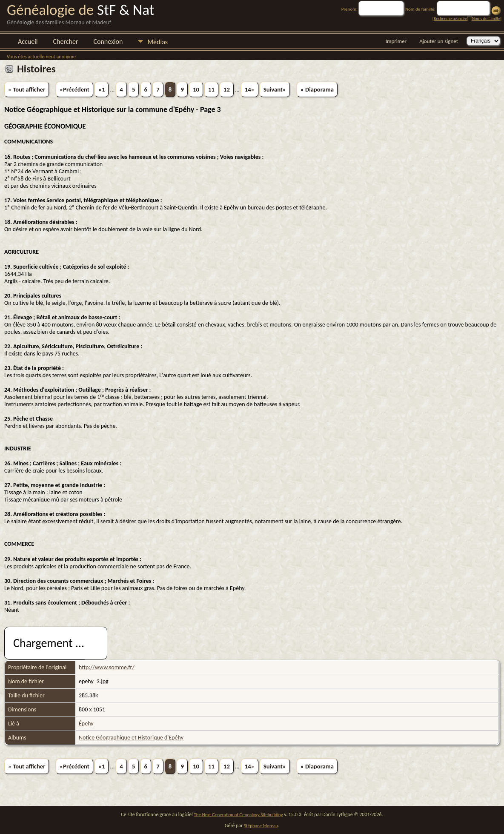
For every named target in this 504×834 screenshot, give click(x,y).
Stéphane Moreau (261, 826)
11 (211, 89)
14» (250, 89)
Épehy (86, 724)
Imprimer (396, 41)
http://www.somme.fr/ (107, 667)
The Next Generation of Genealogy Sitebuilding (239, 815)
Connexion (108, 42)
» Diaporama (317, 89)
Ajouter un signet (439, 41)
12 (227, 89)
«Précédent (74, 89)
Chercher (66, 42)
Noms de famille (486, 19)
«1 (102, 89)
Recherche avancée (450, 19)
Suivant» (275, 89)
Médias (157, 42)
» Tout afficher (27, 89)
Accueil (28, 42)
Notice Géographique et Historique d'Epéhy (131, 738)
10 (196, 89)
